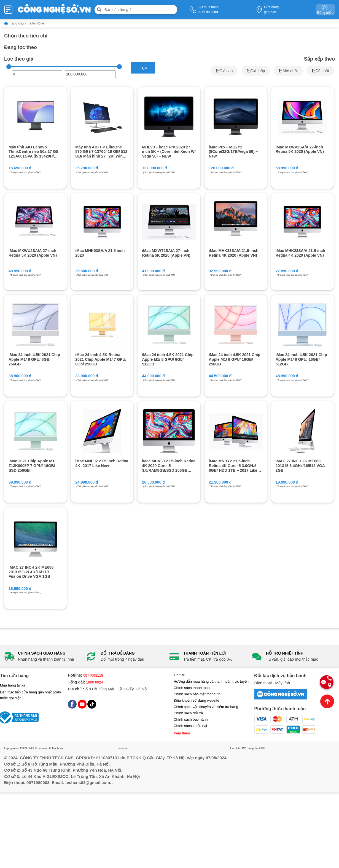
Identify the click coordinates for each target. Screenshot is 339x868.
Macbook (58, 748)
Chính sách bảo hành (191, 719)
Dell (30, 748)
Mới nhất (288, 71)
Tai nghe (122, 748)
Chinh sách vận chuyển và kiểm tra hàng (206, 707)
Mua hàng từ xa (13, 685)
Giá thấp (256, 71)
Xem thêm (182, 733)
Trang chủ (15, 23)
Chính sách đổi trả (188, 713)
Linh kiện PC (238, 748)
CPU (262, 748)
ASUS (23, 748)
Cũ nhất (320, 71)
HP (35, 748)
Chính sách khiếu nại (190, 726)
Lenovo (42, 748)
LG (49, 748)
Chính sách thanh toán (192, 688)
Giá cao (224, 71)
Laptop (8, 748)
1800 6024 (94, 682)
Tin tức (179, 675)
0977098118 (93, 675)
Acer (16, 748)
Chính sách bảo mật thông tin (197, 694)
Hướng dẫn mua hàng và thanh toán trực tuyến (211, 681)
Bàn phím (253, 748)
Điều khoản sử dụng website (196, 700)
